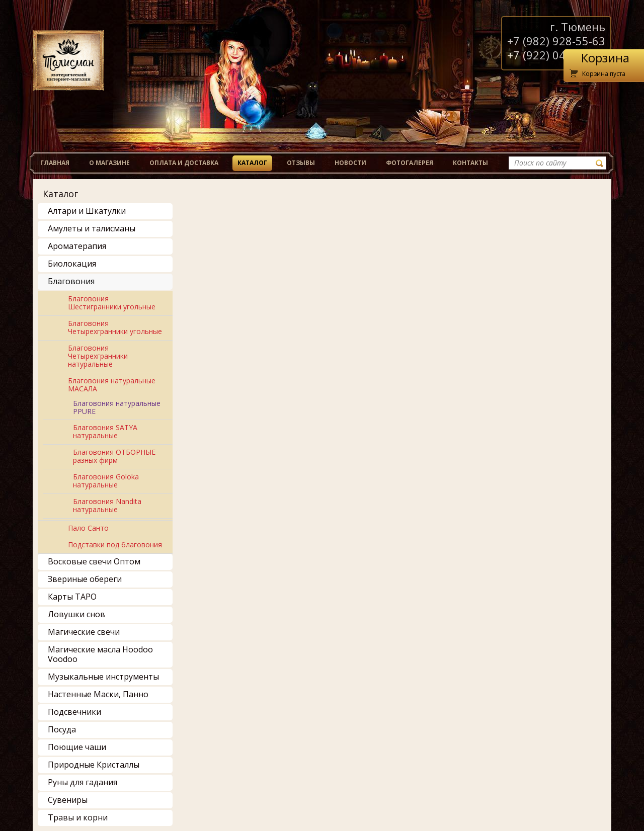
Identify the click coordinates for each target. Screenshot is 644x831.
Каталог (252, 163)
